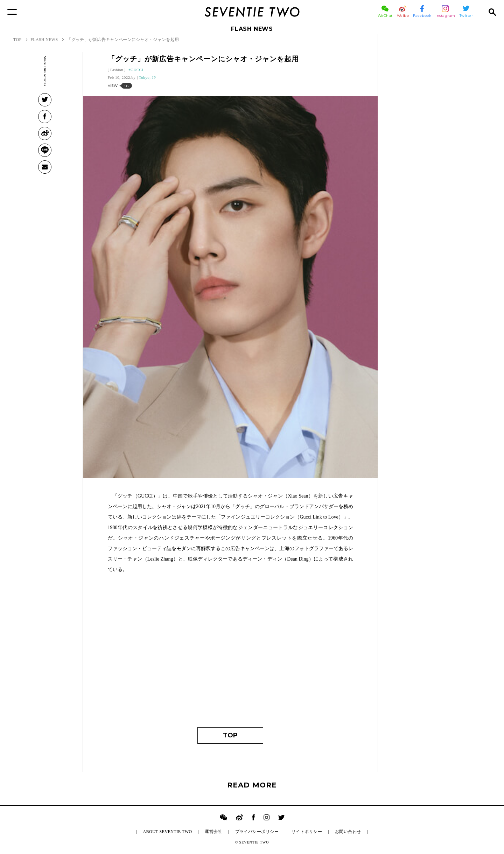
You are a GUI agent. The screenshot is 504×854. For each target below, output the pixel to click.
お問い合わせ (348, 832)
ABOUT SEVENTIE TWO (167, 832)
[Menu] (12, 12)
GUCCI (137, 70)
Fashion (117, 70)
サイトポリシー (307, 832)
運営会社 (213, 832)
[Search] (492, 12)
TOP (230, 735)
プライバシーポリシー (257, 832)
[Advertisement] (230, 654)
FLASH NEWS (252, 29)
